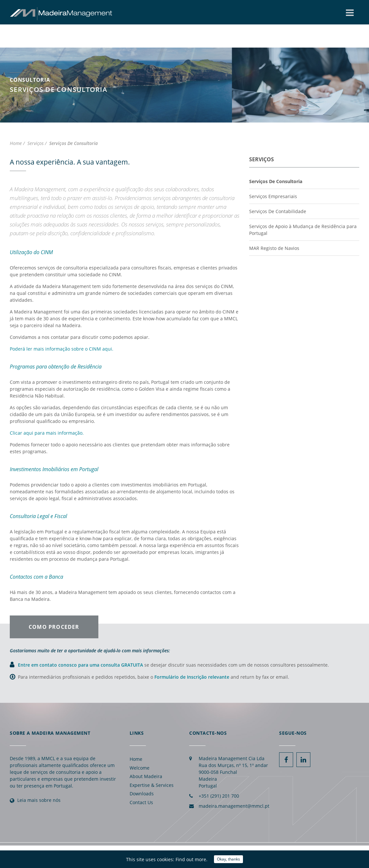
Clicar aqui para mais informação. (47, 433)
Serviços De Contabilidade (278, 211)
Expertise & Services (152, 785)
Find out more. (192, 859)
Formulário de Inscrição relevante (192, 677)
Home (136, 759)
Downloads (142, 794)
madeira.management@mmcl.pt (234, 806)
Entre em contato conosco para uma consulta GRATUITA (81, 665)
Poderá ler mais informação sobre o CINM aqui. (62, 349)
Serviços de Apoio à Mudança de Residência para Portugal (303, 230)
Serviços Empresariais (273, 196)
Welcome (140, 768)
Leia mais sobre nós (39, 800)
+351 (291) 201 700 (219, 796)
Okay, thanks (228, 859)
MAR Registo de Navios (274, 248)
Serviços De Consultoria (276, 181)
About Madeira (146, 776)
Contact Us (141, 802)
